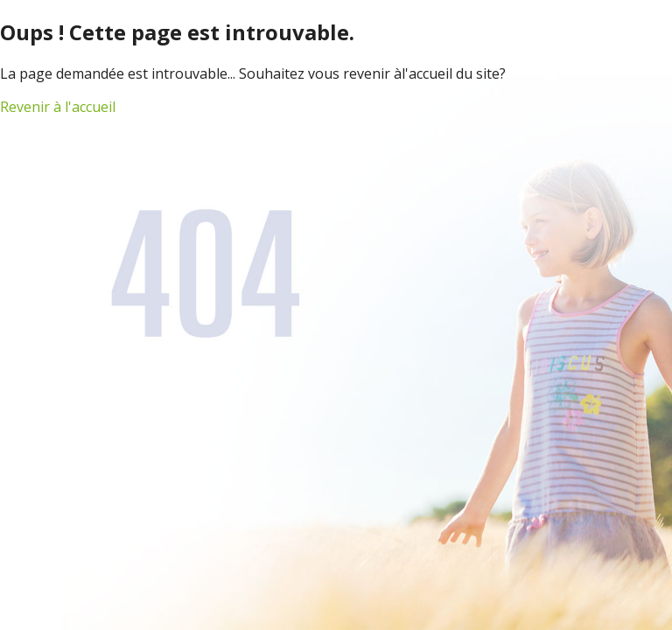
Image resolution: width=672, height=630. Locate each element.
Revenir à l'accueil (58, 107)
